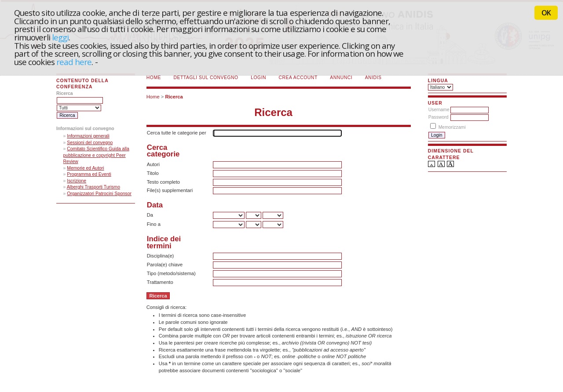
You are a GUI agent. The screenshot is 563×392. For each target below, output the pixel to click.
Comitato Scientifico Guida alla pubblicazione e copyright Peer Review (96, 155)
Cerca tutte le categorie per (177, 133)
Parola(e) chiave (165, 265)
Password (439, 117)
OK (546, 13)
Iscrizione (77, 181)
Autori (153, 164)
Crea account (298, 78)
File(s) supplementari (170, 190)
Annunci (341, 78)
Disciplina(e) (161, 256)
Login (258, 78)
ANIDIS (373, 78)
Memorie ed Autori (85, 168)
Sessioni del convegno (90, 143)
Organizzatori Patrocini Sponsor (99, 194)
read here (74, 62)
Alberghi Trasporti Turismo (93, 187)
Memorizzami (452, 127)
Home (154, 78)
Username (439, 110)
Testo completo (163, 182)
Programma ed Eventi (89, 174)
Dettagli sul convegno (206, 78)
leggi (60, 37)
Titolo (153, 173)
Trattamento (160, 282)
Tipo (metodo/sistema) (171, 273)
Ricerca (174, 97)
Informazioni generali (88, 136)
